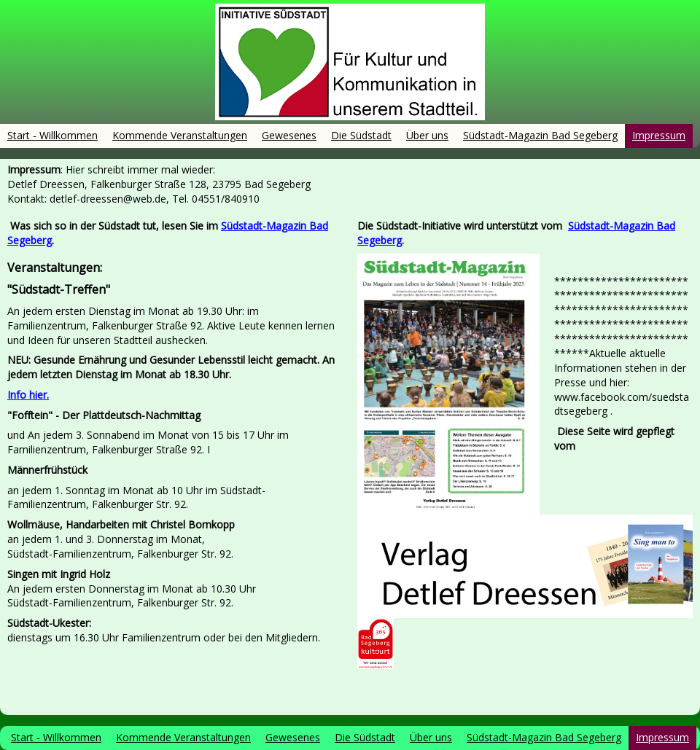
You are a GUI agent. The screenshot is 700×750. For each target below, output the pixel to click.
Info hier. (28, 395)
